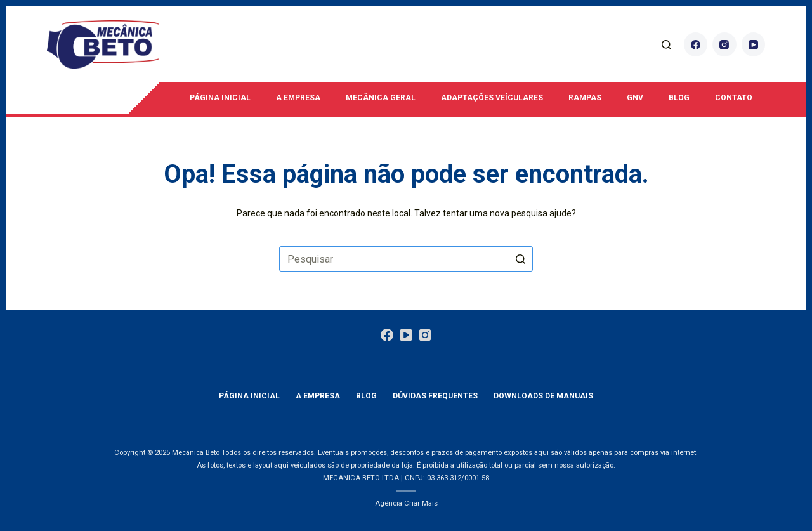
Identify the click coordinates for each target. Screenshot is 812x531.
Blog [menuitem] (679, 98)
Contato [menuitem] (734, 98)
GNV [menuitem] (635, 98)
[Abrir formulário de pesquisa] (666, 45)
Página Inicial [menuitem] (220, 98)
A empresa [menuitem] (298, 98)
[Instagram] (724, 44)
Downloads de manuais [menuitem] (543, 396)
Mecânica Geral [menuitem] (381, 98)
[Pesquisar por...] (406, 259)
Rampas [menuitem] (585, 98)
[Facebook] (696, 44)
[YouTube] (754, 44)
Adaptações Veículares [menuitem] (492, 98)
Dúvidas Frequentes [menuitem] (435, 396)
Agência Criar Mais (406, 503)
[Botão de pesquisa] (520, 259)
